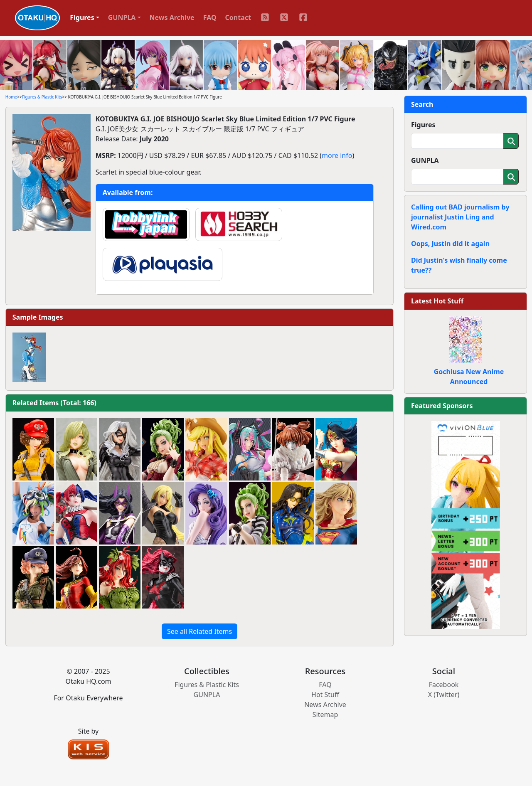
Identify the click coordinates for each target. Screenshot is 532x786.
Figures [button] (82, 17)
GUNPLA (425, 160)
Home (11, 97)
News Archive (172, 17)
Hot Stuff (325, 695)
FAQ (210, 17)
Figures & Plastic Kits (42, 97)
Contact (238, 17)
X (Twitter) (444, 695)
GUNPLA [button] (122, 17)
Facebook (444, 685)
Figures (423, 125)
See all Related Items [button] (199, 631)
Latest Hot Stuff (437, 301)
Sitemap (325, 715)
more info (337, 155)
